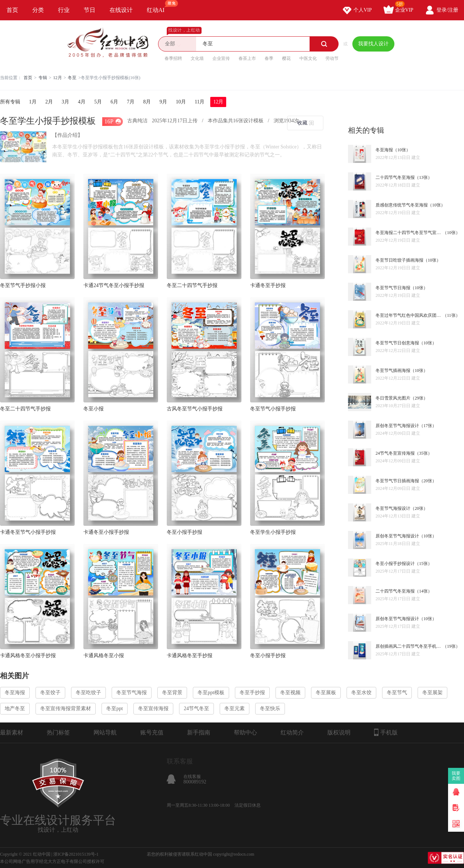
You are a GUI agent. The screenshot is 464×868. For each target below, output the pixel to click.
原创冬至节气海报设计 (397, 426)
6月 (114, 102)
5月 (98, 102)
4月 (82, 102)
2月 (49, 102)
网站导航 (105, 732)
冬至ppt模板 (211, 693)
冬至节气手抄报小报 (23, 285)
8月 (147, 102)
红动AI (159, 7)
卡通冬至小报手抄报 (106, 532)
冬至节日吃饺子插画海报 (399, 260)
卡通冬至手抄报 (268, 285)
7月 (131, 102)
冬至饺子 (50, 693)
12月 (58, 78)
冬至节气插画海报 (393, 370)
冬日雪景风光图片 (393, 398)
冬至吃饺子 (88, 693)
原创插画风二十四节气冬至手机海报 (409, 646)
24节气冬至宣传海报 (395, 453)
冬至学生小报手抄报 (273, 532)
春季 (269, 58)
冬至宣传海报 (153, 709)
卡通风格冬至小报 (104, 656)
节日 (90, 10)
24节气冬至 (196, 709)
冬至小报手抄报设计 (395, 564)
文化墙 (197, 58)
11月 (200, 102)
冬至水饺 (361, 693)
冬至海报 (384, 150)
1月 (33, 102)
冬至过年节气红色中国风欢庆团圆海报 (409, 315)
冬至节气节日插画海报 (397, 481)
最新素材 (12, 732)
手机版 (386, 732)
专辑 (43, 78)
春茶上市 (247, 58)
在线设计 (121, 10)
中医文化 (308, 58)
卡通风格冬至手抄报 (190, 656)
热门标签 (58, 732)
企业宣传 (221, 58)
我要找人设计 (373, 44)
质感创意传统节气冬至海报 (402, 205)
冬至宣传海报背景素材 (66, 709)
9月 (163, 102)
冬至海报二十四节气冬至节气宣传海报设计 (409, 233)
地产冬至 (15, 709)
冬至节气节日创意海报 (397, 343)
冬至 (72, 78)
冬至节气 (397, 693)
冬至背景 (172, 693)
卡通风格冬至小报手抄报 (28, 656)
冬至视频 (290, 693)
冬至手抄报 (252, 693)
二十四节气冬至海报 (395, 177)
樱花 (286, 58)
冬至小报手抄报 (185, 532)
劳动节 (332, 58)
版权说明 (339, 732)
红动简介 (292, 732)
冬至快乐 (270, 709)
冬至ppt (115, 709)
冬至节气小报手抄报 (273, 409)
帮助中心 (245, 732)
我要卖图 (456, 776)
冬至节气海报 (132, 693)
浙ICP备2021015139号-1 (76, 854)
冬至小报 (94, 409)
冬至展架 (432, 693)
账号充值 (152, 732)
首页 (12, 10)
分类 (38, 10)
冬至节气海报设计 (393, 508)
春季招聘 (173, 58)
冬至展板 (326, 693)
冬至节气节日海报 (393, 288)
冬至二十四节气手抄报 (192, 285)
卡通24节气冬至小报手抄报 (114, 285)
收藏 (302, 123)
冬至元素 (235, 709)
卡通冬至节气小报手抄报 (28, 532)
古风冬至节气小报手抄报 (195, 409)
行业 (64, 10)
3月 (65, 102)
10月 (181, 102)
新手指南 (199, 732)
